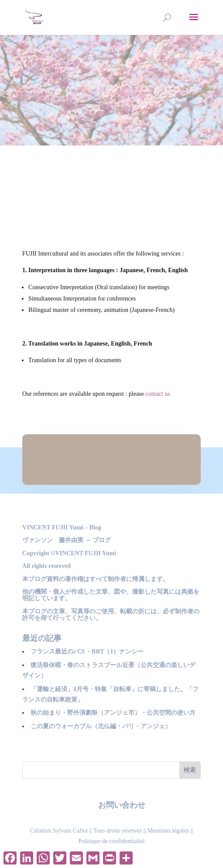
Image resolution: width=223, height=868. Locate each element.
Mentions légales (168, 831)
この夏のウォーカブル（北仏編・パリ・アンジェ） (101, 726)
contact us (158, 394)
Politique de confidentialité (112, 841)
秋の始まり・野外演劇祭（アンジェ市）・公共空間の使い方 (113, 713)
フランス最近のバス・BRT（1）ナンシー (87, 652)
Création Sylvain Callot (59, 831)
